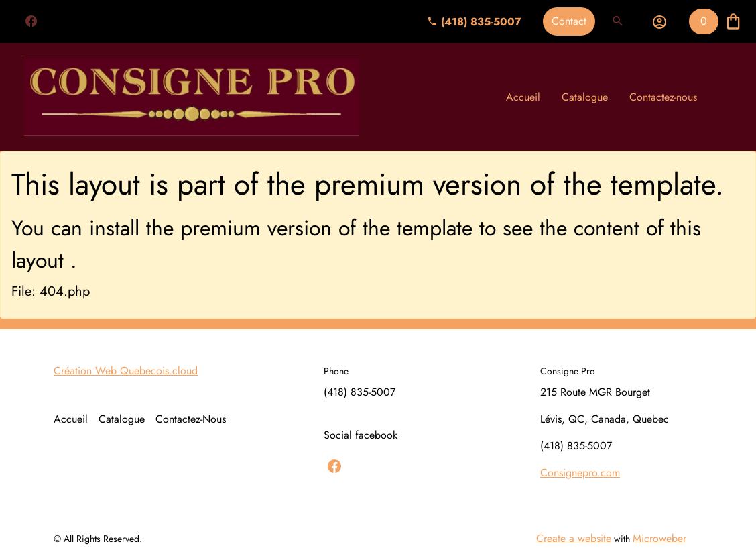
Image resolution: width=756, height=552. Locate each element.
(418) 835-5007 (474, 22)
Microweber (659, 538)
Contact (569, 21)
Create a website (574, 538)
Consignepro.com (580, 473)
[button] (618, 21)
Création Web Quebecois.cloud (126, 371)
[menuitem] (523, 97)
